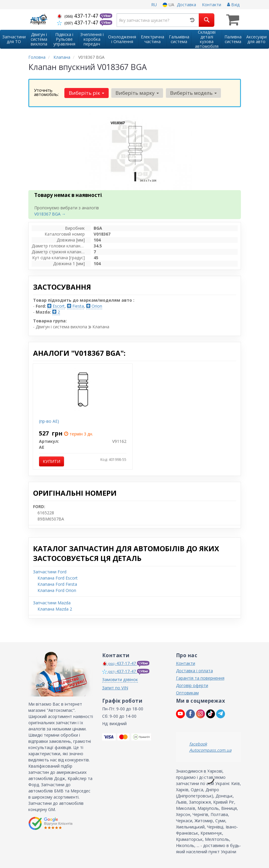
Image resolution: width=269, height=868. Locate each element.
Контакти (212, 5)
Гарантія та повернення (200, 678)
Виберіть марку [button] (137, 93)
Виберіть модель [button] (193, 93)
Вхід (233, 5)
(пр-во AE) (49, 421)
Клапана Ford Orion (57, 590)
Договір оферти (192, 685)
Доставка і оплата (194, 671)
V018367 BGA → (50, 214)
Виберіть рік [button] (87, 93)
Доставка (186, 5)
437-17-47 (78, 16)
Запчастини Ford (50, 572)
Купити (52, 461)
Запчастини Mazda (52, 603)
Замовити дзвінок (120, 679)
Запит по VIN (115, 688)
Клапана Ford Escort (58, 578)
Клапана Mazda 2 (55, 609)
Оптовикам (187, 693)
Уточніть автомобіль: (46, 92)
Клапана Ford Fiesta (57, 584)
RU (154, 5)
